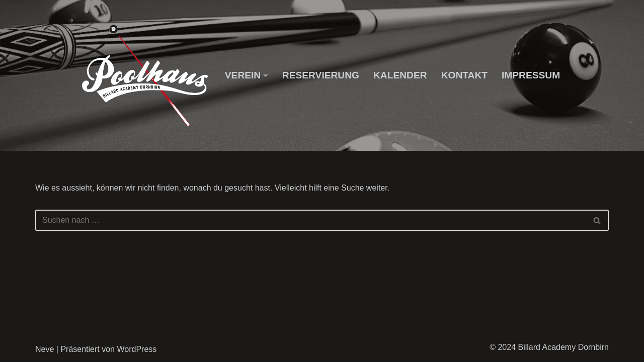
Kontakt (464, 75)
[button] (266, 75)
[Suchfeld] (311, 220)
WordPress (137, 349)
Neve (45, 349)
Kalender (400, 75)
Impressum (531, 75)
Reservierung (321, 75)
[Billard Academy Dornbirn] (145, 76)
